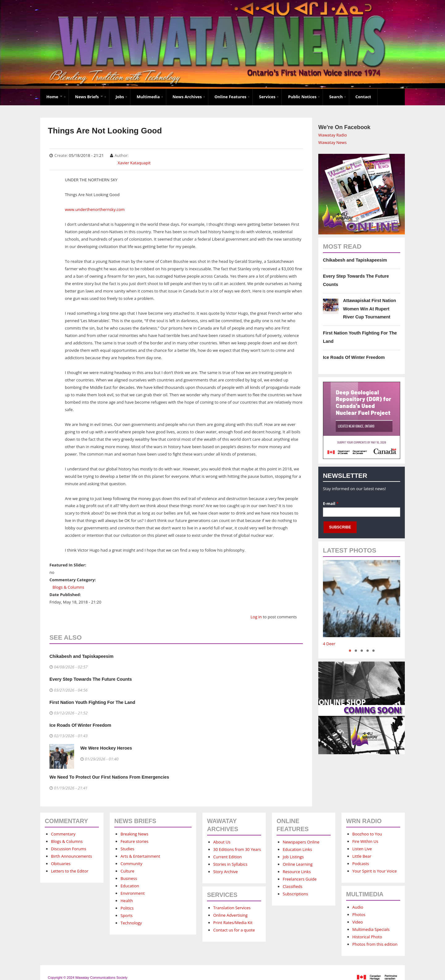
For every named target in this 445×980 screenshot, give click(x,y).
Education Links (297, 849)
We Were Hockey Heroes (106, 748)
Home (54, 97)
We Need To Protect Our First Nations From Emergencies (109, 777)
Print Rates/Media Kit (233, 923)
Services (267, 97)
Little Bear (362, 856)
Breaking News (134, 834)
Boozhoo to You (367, 834)
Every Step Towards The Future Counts (91, 679)
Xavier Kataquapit (134, 163)
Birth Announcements (72, 856)
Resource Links (297, 872)
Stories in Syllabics (230, 864)
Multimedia (148, 97)
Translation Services (232, 908)
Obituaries (61, 864)
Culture (127, 871)
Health (127, 901)
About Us (222, 842)
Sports (127, 915)
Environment (133, 893)
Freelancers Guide (300, 879)
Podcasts (361, 864)
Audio (358, 907)
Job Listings (293, 857)
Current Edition (227, 857)
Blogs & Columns (68, 587)
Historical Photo (367, 937)
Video (358, 922)
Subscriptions (295, 894)
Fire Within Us (365, 841)
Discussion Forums (69, 849)
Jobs (120, 97)
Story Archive (226, 872)
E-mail (331, 503)
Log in (256, 617)
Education (130, 886)
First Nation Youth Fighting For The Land (92, 702)
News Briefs (89, 97)
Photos (359, 915)
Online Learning (298, 864)
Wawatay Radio (333, 135)
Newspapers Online (301, 842)
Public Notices (302, 97)
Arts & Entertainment (140, 856)
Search (336, 97)
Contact (363, 97)
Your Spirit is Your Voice (375, 871)
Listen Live (362, 849)
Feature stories (135, 841)
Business (129, 878)
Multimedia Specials (371, 929)
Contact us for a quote (234, 930)
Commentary (63, 834)
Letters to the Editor (70, 871)
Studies (127, 849)
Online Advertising (230, 915)
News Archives (187, 97)
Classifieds (292, 886)
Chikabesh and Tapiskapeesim (81, 656)
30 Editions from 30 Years (237, 849)
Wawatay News (333, 142)
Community (131, 864)
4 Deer (329, 644)
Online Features (230, 97)
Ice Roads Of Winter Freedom (80, 725)
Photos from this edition (375, 944)
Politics (127, 908)
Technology (131, 923)
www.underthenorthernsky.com (95, 209)
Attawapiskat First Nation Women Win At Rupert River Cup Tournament (370, 309)
